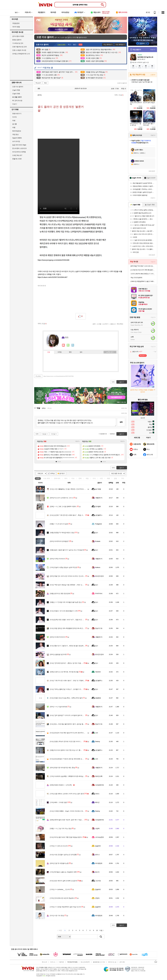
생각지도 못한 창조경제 (60, 594)
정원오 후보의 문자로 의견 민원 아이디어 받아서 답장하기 (72, 741)
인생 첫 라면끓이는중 (59, 863)
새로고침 (124, 408)
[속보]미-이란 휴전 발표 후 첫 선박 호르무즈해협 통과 (70, 733)
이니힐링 (68, 345)
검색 (101, 937)
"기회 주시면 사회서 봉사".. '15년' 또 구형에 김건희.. (70, 681)
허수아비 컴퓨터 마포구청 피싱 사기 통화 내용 (68, 750)
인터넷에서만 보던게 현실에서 (62, 898)
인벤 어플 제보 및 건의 (20, 47)
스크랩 (99, 324)
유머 (66, 478)
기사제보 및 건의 (18, 43)
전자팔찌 (98, 506)
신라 (97, 733)
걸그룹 (14, 124)
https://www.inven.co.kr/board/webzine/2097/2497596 (59, 376)
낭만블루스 (99, 515)
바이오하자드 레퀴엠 (19, 152)
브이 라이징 (16, 141)
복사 (46, 83)
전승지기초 (99, 628)
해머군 (97, 802)
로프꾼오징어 (99, 576)
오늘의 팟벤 (16, 94)
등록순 (44, 408)
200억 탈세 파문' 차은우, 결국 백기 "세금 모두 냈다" (69, 820)
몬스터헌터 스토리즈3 (19, 148)
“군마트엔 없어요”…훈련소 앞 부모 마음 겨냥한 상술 (70, 663)
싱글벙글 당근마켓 (58, 654)
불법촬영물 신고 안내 (99, 962)
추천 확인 (120, 324)
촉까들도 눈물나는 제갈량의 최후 (63, 872)
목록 (116, 95)
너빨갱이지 (99, 498)
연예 (57, 478)
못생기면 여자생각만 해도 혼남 (62, 768)
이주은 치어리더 (57, 559)
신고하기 (105, 324)
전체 (38, 478)
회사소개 (44, 962)
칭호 (81, 352)
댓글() (121, 95)
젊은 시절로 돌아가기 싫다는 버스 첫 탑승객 (67, 550)
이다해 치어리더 (57, 637)
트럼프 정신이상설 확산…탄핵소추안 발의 (66, 698)
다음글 (44, 434)
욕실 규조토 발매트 (136, 278)
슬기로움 (98, 489)
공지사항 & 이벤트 (18, 36)
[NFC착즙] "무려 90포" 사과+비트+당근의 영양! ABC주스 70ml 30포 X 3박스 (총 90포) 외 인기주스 (143, 266)
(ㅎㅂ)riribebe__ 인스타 (60, 889)
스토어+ (153, 75)
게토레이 (98, 672)
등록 (121, 422)
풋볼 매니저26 (17, 159)
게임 (87, 478)
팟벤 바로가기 (17, 114)
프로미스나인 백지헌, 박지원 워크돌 (64, 672)
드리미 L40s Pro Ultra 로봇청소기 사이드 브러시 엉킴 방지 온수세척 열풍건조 (143, 274)
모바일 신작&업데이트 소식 (21, 54)
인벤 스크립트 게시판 (19, 50)
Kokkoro (98, 567)
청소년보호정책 (85, 962)
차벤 (14, 121)
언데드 (97, 794)
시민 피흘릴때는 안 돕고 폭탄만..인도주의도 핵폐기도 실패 (72, 489)
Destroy (97, 741)
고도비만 (98, 881)
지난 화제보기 (108, 45)
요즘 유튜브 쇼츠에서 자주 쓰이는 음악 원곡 (67, 794)
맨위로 (112, 434)
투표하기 (143, 356)
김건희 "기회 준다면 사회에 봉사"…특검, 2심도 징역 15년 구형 (73, 515)
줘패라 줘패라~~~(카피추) (61, 785)
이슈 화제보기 (120, 45)
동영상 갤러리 (17, 40)
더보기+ (78, 441)
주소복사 (38, 376)
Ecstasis (98, 541)
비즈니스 (53, 962)
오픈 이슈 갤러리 (18, 87)
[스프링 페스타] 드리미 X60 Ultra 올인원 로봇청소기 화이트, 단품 (143, 270)
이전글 (53, 434)
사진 (101, 478)
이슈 (47, 478)
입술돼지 (98, 846)
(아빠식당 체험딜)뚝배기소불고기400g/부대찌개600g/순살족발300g (143, 281)
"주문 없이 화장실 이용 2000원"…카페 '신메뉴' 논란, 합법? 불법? (74, 585)
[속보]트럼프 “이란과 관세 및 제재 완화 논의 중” (68, 759)
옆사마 (97, 872)
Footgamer (98, 524)
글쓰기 (122, 468)
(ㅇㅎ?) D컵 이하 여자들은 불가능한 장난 (66, 602)
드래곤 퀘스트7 (17, 155)
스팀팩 (97, 829)
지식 (94, 478)
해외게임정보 (17, 131)
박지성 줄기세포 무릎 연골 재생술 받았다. (66, 837)
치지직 (14, 117)
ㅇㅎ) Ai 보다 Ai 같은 (59, 524)
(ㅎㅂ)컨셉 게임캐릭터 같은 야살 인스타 (65, 907)
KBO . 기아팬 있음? (59, 802)
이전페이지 (103, 434)
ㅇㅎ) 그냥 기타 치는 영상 (61, 829)
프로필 (60, 352)
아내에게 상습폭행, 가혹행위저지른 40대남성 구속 (69, 776)
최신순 (50, 408)
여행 (14, 127)
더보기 (73, 345)
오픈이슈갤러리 (122, 83)
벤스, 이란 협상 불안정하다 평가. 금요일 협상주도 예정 (70, 724)
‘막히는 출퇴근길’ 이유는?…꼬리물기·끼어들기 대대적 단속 (72, 689)
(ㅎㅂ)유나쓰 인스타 (59, 846)
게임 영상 (15, 134)
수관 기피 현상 (57, 916)
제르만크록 (99, 776)
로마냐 (97, 855)
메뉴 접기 (110, 352)
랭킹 (70, 352)
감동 (115, 478)
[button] (56, 462)
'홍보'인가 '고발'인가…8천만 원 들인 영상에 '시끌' (69, 646)
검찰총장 (98, 698)
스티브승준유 (99, 837)
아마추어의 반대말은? (59, 541)
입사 (97, 533)
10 (97, 930)
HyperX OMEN (17, 138)
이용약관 (61, 962)
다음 (101, 930)
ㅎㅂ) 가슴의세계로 (59, 707)
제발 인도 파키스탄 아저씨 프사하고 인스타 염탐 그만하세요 (72, 576)
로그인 (148, 12)
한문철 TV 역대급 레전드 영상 (62, 533)
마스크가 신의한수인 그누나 (61, 498)
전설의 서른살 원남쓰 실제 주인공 (63, 567)
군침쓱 (97, 898)
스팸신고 (113, 324)
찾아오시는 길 (112, 962)
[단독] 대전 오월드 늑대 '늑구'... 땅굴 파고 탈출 (68, 620)
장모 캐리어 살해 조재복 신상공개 (63, 881)
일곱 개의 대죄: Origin (19, 145)
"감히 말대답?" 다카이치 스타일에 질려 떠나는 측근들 (70, 715)
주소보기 (38, 83)
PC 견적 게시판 (17, 101)
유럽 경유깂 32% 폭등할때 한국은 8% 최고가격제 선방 (70, 628)
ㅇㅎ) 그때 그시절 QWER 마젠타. (63, 506)
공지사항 (122, 962)
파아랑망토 (99, 863)
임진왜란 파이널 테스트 (145, 57)
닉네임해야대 (99, 785)
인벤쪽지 (63, 345)
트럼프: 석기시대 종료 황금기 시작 (64, 611)
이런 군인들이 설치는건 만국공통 (63, 855)
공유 (94, 324)
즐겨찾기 (62, 473)
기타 (122, 478)
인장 (49, 352)
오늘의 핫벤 (16, 90)
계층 (108, 478)
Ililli (38, 89)
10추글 (52, 473)
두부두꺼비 (99, 594)
